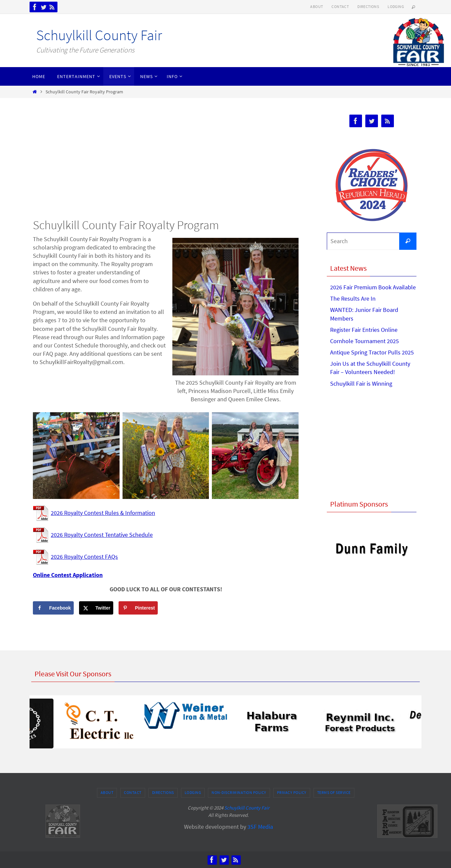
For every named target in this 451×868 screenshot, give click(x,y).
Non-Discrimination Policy (239, 792)
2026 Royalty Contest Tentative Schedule (102, 535)
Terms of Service (334, 792)
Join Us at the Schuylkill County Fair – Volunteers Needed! (370, 368)
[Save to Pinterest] (138, 608)
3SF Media (260, 827)
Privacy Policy (292, 792)
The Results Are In (353, 298)
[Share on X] (96, 608)
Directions (368, 6)
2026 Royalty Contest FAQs (84, 557)
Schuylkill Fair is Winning (361, 384)
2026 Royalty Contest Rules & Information (103, 513)
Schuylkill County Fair (99, 35)
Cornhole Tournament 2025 (364, 341)
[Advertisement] (166, 159)
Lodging (396, 6)
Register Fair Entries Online (364, 330)
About (316, 6)
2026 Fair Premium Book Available (373, 287)
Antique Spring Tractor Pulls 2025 (372, 352)
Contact (340, 6)
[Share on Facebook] (53, 608)
